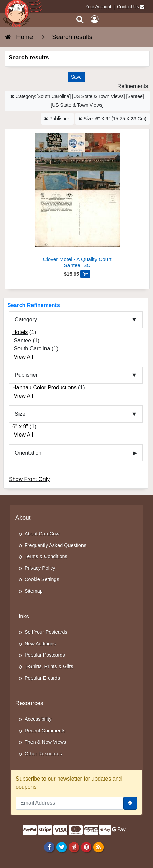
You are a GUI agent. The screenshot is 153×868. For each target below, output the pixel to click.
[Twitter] (61, 847)
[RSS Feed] (99, 847)
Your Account (98, 7)
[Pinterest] (86, 847)
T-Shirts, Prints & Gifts (49, 666)
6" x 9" (21, 426)
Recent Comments (45, 731)
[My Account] (94, 19)
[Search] (80, 19)
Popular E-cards (42, 678)
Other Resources (43, 754)
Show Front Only (29, 479)
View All (23, 357)
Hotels (20, 332)
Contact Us (128, 7)
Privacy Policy (40, 568)
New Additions (40, 644)
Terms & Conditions (46, 556)
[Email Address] (69, 803)
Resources (29, 703)
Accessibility (38, 719)
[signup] (130, 803)
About (23, 518)
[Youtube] (74, 847)
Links (22, 616)
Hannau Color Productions (44, 388)
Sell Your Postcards (46, 632)
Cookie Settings (42, 579)
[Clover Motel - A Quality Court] (77, 201)
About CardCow (42, 534)
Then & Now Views (45, 742)
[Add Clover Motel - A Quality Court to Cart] (85, 274)
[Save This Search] (76, 77)
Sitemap (34, 591)
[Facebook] (49, 847)
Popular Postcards (45, 655)
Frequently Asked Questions (55, 545)
